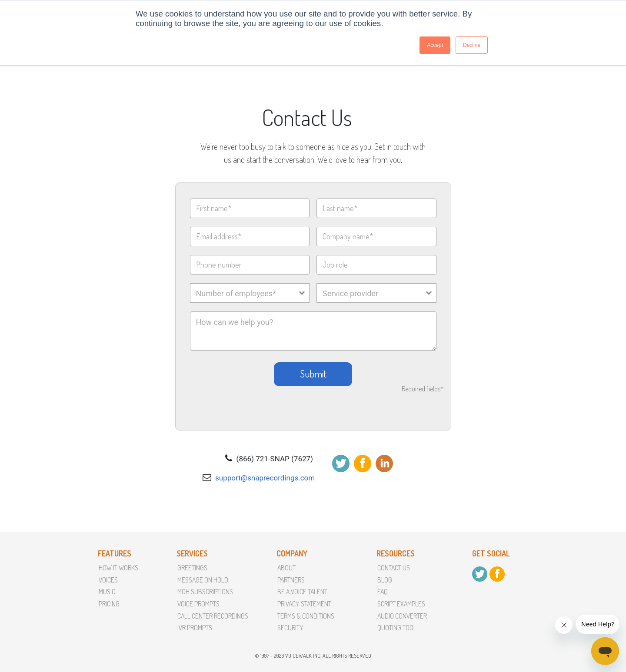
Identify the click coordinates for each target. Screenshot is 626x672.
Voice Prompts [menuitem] (198, 604)
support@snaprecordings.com (265, 478)
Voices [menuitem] (108, 580)
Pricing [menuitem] (109, 604)
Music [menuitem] (107, 592)
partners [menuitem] (291, 580)
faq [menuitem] (383, 592)
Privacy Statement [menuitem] (304, 604)
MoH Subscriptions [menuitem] (205, 592)
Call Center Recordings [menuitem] (213, 616)
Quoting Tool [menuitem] (397, 628)
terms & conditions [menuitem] (306, 616)
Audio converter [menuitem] (402, 616)
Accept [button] (435, 45)
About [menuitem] (286, 568)
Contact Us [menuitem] (394, 568)
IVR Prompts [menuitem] (195, 628)
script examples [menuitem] (401, 604)
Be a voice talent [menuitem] (302, 592)
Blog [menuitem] (385, 580)
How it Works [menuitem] (118, 568)
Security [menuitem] (290, 628)
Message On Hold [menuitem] (203, 580)
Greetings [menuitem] (192, 568)
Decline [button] (472, 45)
